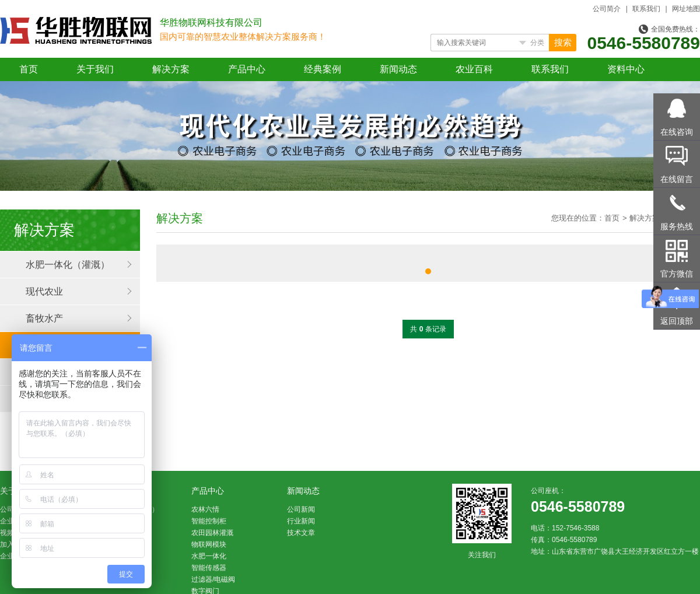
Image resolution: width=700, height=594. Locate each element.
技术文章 (301, 533)
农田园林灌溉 (212, 533)
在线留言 (677, 179)
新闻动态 (398, 69)
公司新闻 (301, 509)
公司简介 (607, 9)
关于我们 (95, 69)
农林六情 (205, 509)
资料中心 (626, 69)
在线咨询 (677, 132)
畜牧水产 (44, 318)
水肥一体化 (209, 556)
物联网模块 (209, 544)
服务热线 (677, 226)
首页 (29, 69)
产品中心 (247, 69)
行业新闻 (301, 521)
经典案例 (323, 69)
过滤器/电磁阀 (213, 579)
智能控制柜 (209, 521)
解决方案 (171, 69)
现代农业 (44, 291)
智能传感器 (209, 568)
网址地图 (686, 9)
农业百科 (474, 69)
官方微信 (677, 274)
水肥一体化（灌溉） (68, 265)
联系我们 (646, 9)
